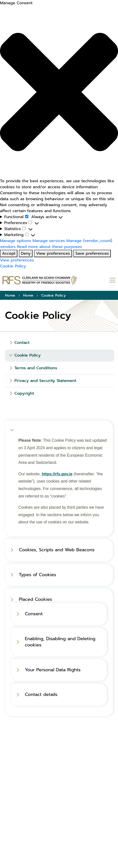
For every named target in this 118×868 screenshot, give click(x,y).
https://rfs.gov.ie (57, 474)
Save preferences (92, 253)
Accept (9, 253)
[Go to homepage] (40, 280)
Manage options (16, 241)
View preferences (53, 253)
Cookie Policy (13, 266)
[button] (59, 92)
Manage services (49, 241)
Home (10, 295)
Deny (26, 253)
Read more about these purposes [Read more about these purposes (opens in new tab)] (49, 247)
